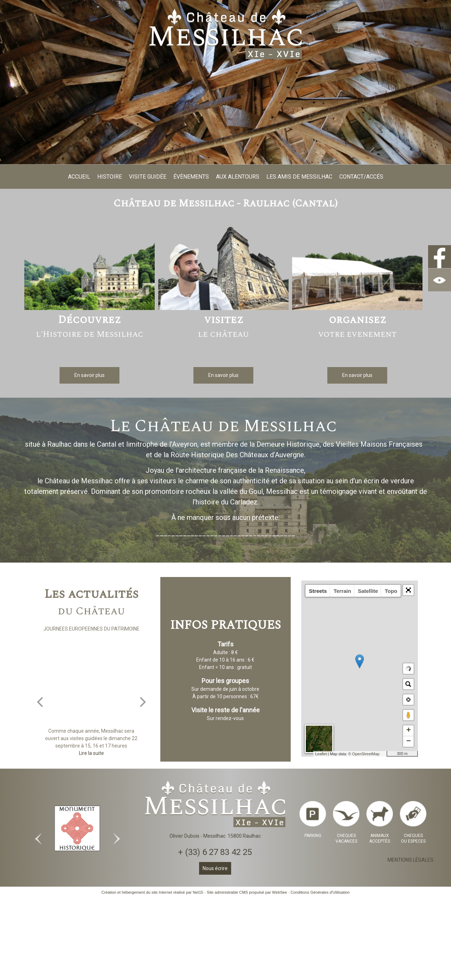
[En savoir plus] (89, 375)
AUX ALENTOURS (238, 177)
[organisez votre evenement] (357, 268)
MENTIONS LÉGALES (410, 860)
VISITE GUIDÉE (148, 177)
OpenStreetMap (366, 754)
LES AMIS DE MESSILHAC (299, 177)
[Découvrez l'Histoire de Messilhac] (89, 268)
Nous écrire (215, 868)
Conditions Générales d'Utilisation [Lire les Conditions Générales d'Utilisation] (320, 892)
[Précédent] (40, 702)
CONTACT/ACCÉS (361, 177)
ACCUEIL (79, 177)
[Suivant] (143, 702)
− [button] (409, 742)
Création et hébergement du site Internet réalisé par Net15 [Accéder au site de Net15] (152, 892)
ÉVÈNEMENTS (191, 177)
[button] (408, 590)
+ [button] (409, 731)
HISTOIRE (110, 177)
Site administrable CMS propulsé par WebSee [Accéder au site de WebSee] (247, 892)
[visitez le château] (223, 268)
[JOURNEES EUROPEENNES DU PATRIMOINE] (91, 683)
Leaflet (321, 754)
